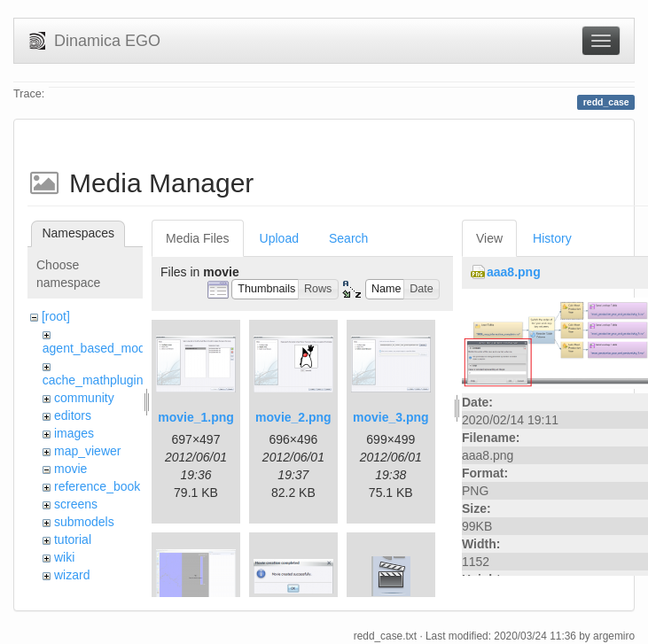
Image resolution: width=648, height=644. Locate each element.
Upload (279, 238)
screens (76, 504)
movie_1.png (196, 417)
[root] (56, 316)
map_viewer (87, 451)
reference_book (97, 486)
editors (73, 415)
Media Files (198, 238)
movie (70, 469)
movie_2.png (293, 417)
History (552, 238)
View (489, 238)
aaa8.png (514, 272)
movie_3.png (391, 417)
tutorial (73, 539)
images (74, 433)
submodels (84, 522)
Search (348, 238)
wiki (64, 557)
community (84, 398)
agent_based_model (99, 348)
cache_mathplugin (93, 380)
